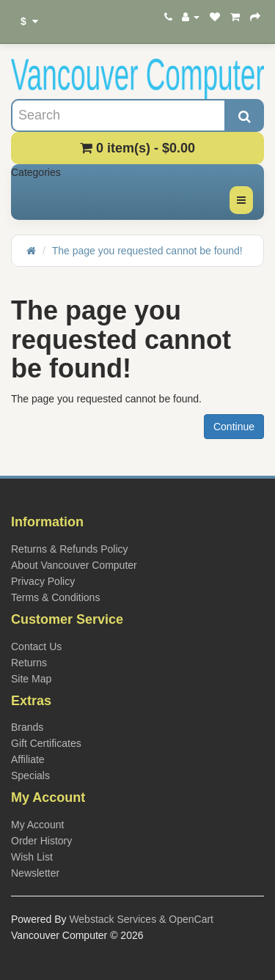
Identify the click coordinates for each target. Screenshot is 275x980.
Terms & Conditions (55, 597)
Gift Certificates (46, 743)
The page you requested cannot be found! (147, 251)
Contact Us (36, 646)
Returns (29, 663)
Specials (30, 775)
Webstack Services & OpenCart (141, 919)
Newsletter (35, 873)
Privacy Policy (43, 581)
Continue (234, 427)
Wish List (32, 857)
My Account (37, 825)
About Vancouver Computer (74, 565)
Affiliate (28, 759)
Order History (41, 841)
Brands (27, 727)
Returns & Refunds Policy (70, 549)
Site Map (31, 679)
